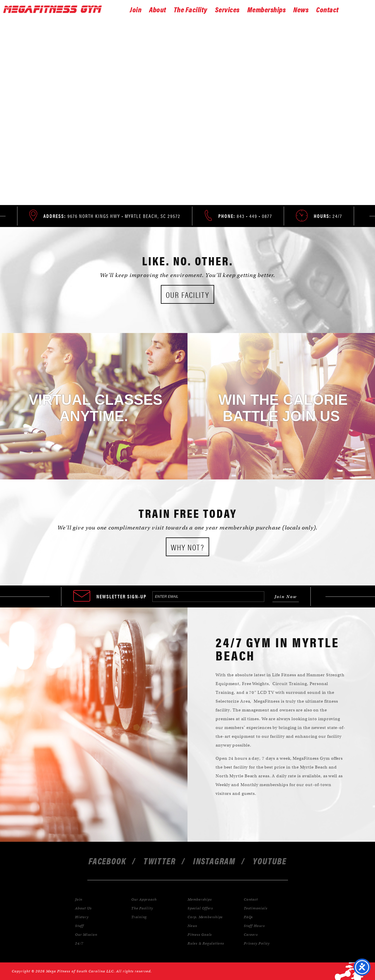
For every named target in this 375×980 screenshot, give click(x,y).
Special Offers (200, 908)
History (82, 917)
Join (136, 9)
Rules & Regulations (206, 943)
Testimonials (255, 908)
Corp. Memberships (205, 917)
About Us (83, 908)
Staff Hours (254, 926)
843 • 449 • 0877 (245, 216)
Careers (251, 934)
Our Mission (86, 934)
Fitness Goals (200, 934)
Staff (79, 926)
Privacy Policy (257, 943)
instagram (214, 861)
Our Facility (187, 294)
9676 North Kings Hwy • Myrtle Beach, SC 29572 (112, 216)
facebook (107, 861)
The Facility (191, 9)
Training (139, 917)
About (158, 9)
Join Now (189, 140)
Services (227, 9)
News (301, 9)
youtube (270, 861)
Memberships (267, 9)
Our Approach (144, 899)
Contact (327, 9)
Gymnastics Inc (55, 9)
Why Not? (187, 547)
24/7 (79, 943)
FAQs (248, 917)
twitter (160, 861)
